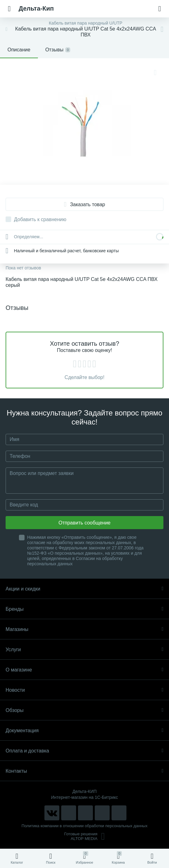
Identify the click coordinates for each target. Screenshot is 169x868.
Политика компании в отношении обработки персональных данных (84, 826)
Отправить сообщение (84, 523)
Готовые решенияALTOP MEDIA (85, 836)
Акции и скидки (84, 589)
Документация (84, 730)
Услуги (84, 650)
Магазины (84, 629)
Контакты (84, 771)
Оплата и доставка (84, 751)
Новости (84, 690)
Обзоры (84, 710)
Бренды (84, 609)
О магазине (84, 670)
